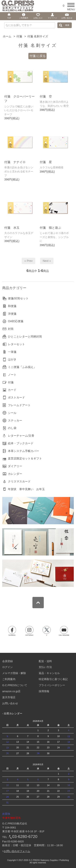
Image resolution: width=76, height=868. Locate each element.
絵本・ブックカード (21, 443)
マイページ (52, 18)
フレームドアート (19, 405)
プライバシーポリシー (52, 685)
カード (12, 390)
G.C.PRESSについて (15, 685)
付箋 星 (46, 162)
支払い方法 (45, 667)
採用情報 (44, 691)
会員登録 (7, 661)
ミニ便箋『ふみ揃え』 (22, 367)
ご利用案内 (9, 679)
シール (12, 413)
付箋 (19, 36)
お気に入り (38, 18)
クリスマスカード (19, 481)
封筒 (11, 329)
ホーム (7, 36)
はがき (12, 359)
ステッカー (15, 420)
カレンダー (15, 474)
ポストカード (16, 397)
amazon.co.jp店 (11, 691)
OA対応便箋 (16, 321)
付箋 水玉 (12, 228)
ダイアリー (15, 466)
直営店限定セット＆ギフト (25, 458)
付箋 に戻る (38, 56)
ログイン (7, 667)
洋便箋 (12, 314)
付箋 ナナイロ (15, 162)
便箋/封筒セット (18, 298)
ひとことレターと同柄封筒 (25, 337)
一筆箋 (12, 352)
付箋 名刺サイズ (38, 36)
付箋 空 (46, 96)
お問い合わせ (10, 703)
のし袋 (12, 428)
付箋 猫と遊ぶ (50, 228)
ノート (12, 375)
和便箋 (12, 306)
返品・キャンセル (49, 673)
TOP (9, 18)
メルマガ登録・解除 (14, 673)
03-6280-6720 (25, 837)
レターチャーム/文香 (21, 436)
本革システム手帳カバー (24, 451)
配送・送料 (45, 661)
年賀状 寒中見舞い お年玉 (26, 489)
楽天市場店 (9, 697)
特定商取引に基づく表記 (53, 679)
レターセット (16, 344)
